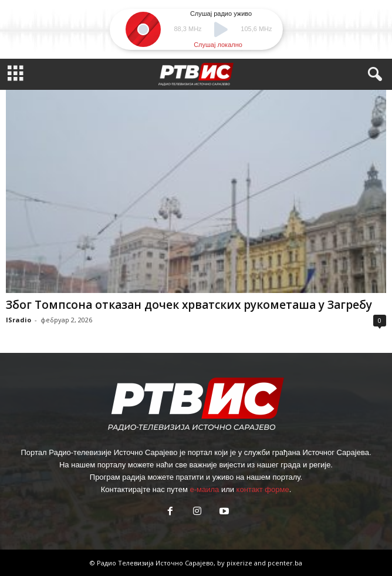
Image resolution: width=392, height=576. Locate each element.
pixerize (240, 563)
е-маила (204, 489)
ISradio (18, 320)
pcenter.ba (285, 563)
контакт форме (263, 489)
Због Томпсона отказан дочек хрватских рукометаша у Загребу (189, 305)
